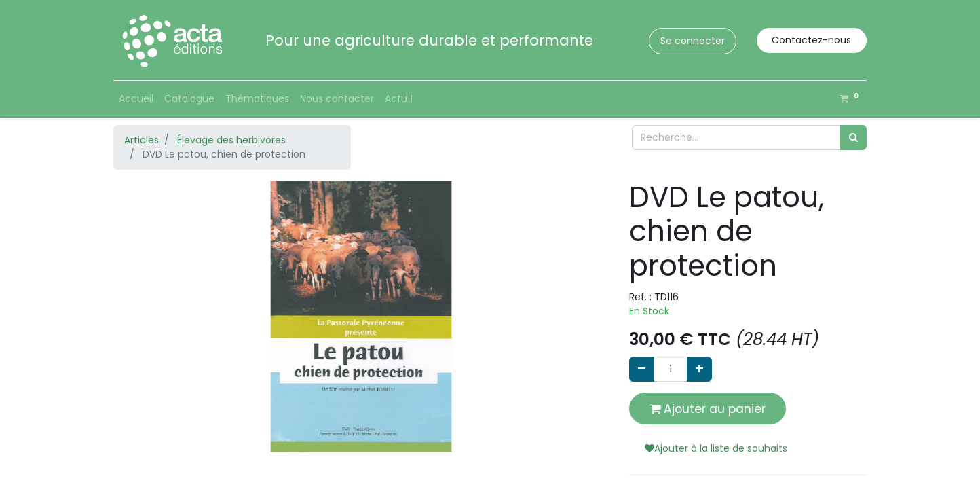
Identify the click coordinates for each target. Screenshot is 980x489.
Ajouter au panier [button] (708, 409)
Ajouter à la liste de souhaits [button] (716, 448)
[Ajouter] (699, 369)
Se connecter (693, 41)
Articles (142, 140)
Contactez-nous (811, 40)
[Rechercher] (853, 138)
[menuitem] (136, 99)
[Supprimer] (642, 369)
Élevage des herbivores (231, 140)
